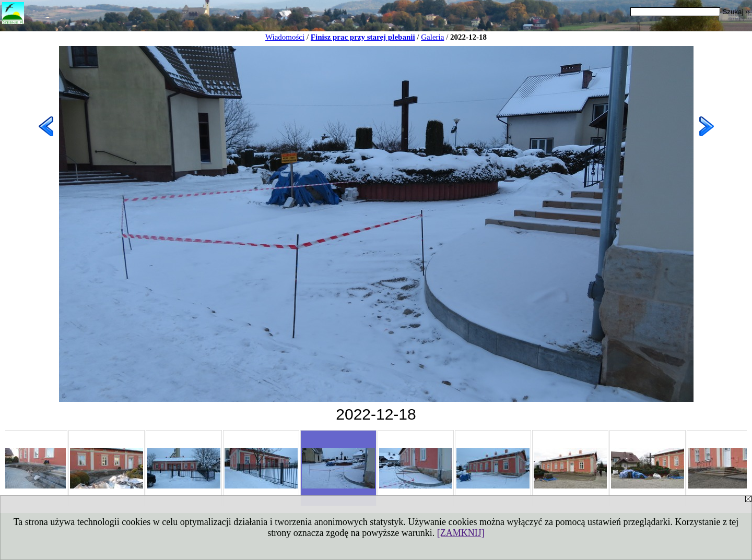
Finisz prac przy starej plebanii (363, 37)
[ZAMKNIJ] (461, 533)
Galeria (432, 37)
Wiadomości (285, 37)
